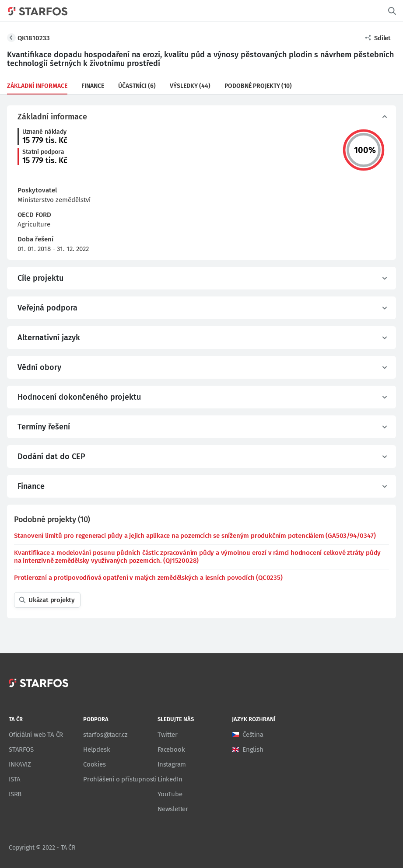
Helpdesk (96, 749)
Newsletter (173, 809)
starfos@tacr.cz (105, 735)
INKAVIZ (20, 764)
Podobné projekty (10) (258, 86)
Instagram (172, 764)
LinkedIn (170, 779)
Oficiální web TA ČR (36, 735)
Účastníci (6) (137, 86)
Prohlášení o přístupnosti (120, 779)
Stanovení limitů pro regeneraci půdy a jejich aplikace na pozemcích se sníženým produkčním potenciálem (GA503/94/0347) (195, 536)
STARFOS (21, 749)
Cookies (95, 764)
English (253, 749)
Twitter (168, 735)
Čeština (253, 735)
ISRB (15, 794)
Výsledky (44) (190, 86)
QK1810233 (34, 38)
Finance (93, 86)
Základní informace (37, 86)
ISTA (15, 779)
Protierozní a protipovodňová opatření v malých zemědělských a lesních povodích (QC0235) (148, 578)
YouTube (170, 794)
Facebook (171, 749)
